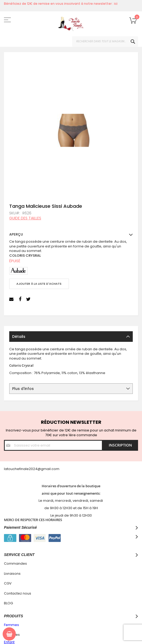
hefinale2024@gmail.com (37, 469)
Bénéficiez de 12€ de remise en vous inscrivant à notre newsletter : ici (61, 4)
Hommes (12, 635)
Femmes (11, 625)
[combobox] (105, 42)
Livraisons (12, 574)
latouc (9, 469)
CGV (8, 583)
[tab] (71, 337)
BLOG (8, 603)
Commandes (15, 563)
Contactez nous (18, 593)
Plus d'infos (23, 389)
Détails (19, 337)
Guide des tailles (25, 218)
